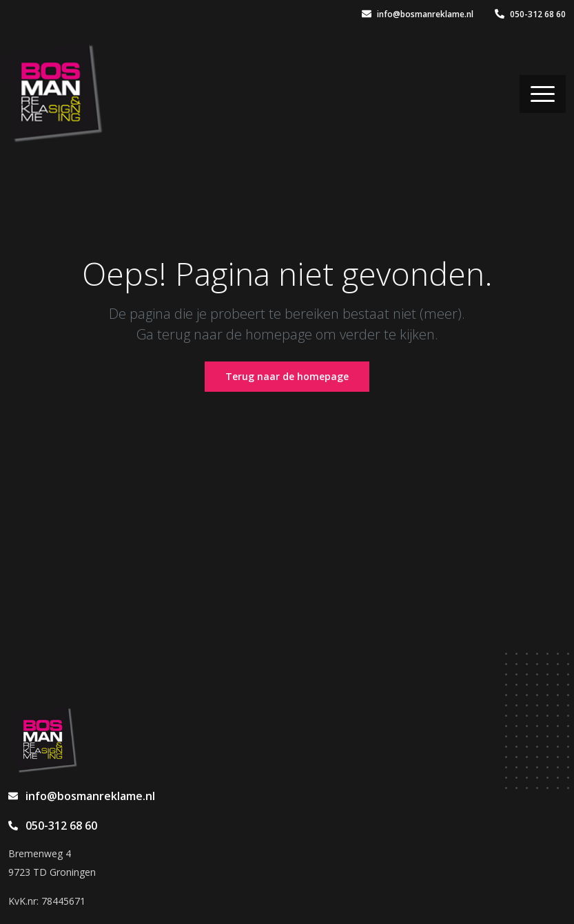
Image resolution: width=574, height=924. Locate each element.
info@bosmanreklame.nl (418, 14)
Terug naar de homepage (287, 376)
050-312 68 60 (530, 14)
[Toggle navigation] (543, 94)
